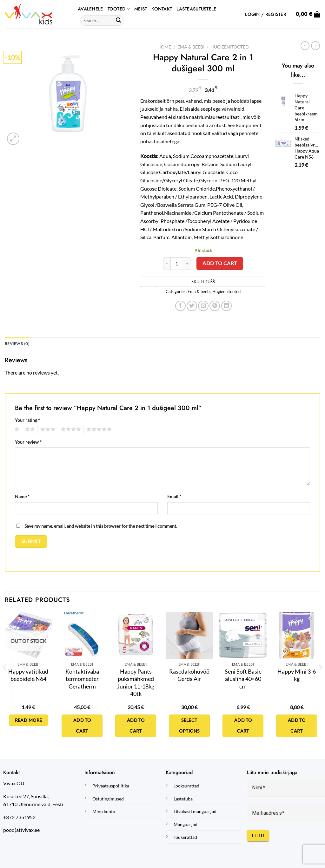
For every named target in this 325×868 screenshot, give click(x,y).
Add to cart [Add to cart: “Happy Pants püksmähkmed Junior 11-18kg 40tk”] (136, 726)
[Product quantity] (177, 264)
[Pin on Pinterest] (215, 306)
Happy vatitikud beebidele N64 (28, 675)
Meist (141, 9)
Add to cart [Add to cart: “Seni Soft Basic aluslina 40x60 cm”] (243, 726)
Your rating (27, 420)
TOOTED (119, 9)
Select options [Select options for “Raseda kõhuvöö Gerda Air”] (189, 726)
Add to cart (220, 263)
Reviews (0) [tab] (17, 344)
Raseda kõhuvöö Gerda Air (189, 675)
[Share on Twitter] (192, 306)
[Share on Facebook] (180, 306)
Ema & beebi (191, 47)
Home (164, 47)
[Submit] (118, 21)
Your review (28, 442)
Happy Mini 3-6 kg (297, 675)
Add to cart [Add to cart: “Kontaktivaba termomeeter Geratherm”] (82, 726)
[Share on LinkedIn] (226, 306)
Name (22, 496)
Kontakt (162, 9)
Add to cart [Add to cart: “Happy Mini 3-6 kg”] (297, 726)
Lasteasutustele (196, 9)
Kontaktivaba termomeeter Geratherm (82, 679)
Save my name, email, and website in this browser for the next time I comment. (101, 526)
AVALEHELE (90, 9)
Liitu (258, 836)
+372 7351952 (19, 817)
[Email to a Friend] (203, 306)
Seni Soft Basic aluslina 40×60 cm (243, 679)
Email (174, 496)
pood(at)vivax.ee (21, 830)
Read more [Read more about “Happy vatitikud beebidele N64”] (29, 720)
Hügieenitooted (230, 47)
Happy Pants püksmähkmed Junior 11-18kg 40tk (136, 682)
